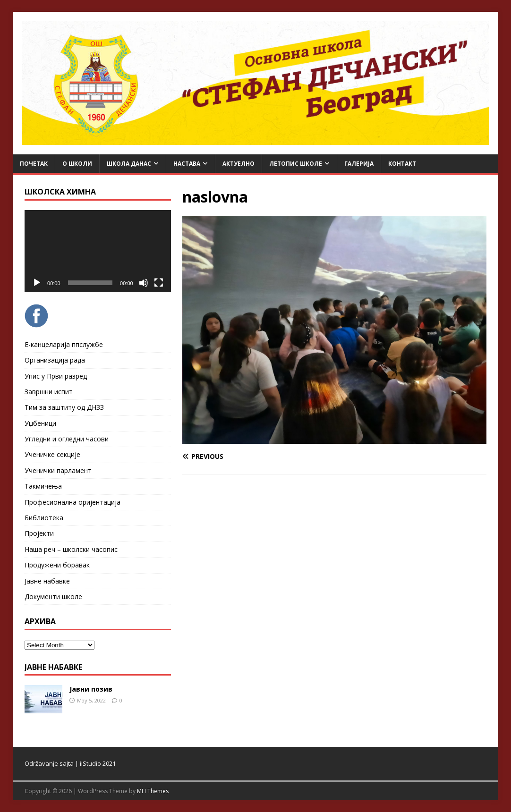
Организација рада (55, 360)
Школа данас (129, 164)
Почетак (34, 164)
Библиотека (44, 518)
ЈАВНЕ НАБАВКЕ (53, 667)
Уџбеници (40, 423)
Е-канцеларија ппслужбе (64, 344)
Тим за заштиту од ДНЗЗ (64, 407)
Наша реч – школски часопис (71, 549)
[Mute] (144, 283)
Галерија (359, 164)
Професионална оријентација (72, 502)
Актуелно (238, 164)
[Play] (37, 283)
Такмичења (43, 486)
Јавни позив (91, 689)
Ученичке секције (52, 454)
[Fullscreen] (159, 283)
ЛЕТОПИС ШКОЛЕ (296, 164)
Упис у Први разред (56, 376)
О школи (77, 164)
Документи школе (53, 596)
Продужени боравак (57, 565)
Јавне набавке (47, 581)
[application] (98, 251)
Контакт (402, 164)
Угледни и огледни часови (67, 439)
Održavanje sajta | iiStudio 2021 (70, 763)
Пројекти (39, 533)
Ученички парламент (58, 470)
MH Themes (153, 791)
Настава (187, 164)
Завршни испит (49, 392)
